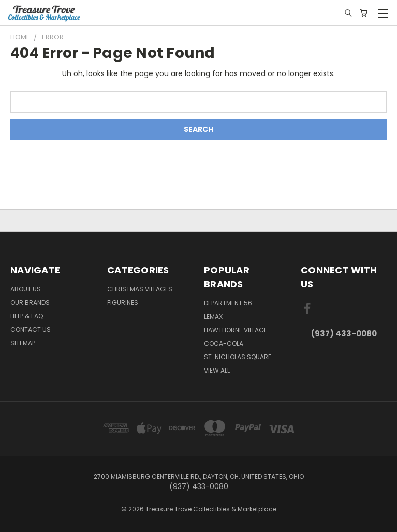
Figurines (123, 302)
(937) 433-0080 (344, 334)
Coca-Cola (224, 343)
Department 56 (228, 303)
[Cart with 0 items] (364, 13)
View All (217, 370)
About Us (26, 289)
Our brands (30, 302)
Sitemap (23, 343)
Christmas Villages (140, 289)
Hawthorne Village (236, 330)
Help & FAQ (27, 316)
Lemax (213, 316)
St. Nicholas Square (238, 357)
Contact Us (31, 329)
